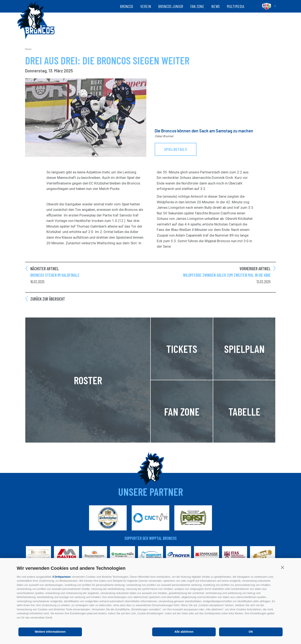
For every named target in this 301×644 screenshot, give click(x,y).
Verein (146, 6)
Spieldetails (176, 149)
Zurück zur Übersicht (48, 299)
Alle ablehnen (184, 632)
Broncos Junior (171, 6)
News (216, 6)
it (275, 6)
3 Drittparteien (61, 577)
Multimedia (235, 6)
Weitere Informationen (50, 632)
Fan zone (197, 6)
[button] (283, 567)
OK (251, 632)
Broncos (127, 6)
